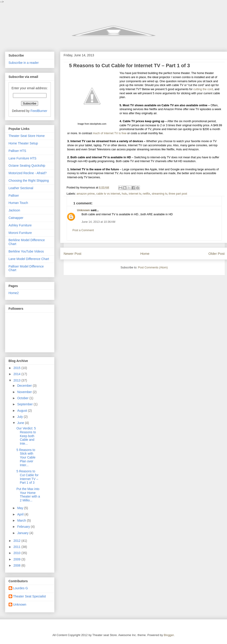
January (23, 533)
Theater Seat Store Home (27, 136)
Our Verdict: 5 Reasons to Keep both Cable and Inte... (26, 436)
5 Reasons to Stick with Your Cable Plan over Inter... (26, 457)
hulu (124, 194)
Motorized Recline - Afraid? (28, 173)
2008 (17, 565)
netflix (146, 194)
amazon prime (86, 194)
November (25, 392)
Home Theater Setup (23, 143)
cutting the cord (203, 89)
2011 (17, 547)
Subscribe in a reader (24, 63)
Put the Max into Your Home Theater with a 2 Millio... (28, 495)
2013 (17, 380)
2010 (17, 553)
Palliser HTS (17, 151)
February (24, 527)
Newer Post (73, 254)
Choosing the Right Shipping (29, 181)
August (23, 411)
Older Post (216, 254)
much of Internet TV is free (110, 133)
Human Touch (18, 203)
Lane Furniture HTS (23, 158)
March (22, 520)
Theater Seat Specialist (30, 596)
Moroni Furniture (20, 233)
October (23, 398)
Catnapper (16, 218)
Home (145, 254)
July (21, 417)
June (21, 423)
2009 (17, 559)
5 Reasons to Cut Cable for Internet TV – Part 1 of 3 (27, 477)
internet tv (135, 194)
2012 (17, 541)
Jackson (14, 210)
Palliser (14, 196)
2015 (17, 368)
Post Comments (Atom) (153, 268)
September (25, 404)
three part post (178, 194)
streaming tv (159, 194)
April (21, 514)
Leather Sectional (21, 188)
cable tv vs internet (108, 194)
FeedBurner (39, 111)
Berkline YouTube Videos (26, 251)
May (21, 508)
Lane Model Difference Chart (29, 259)
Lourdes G (21, 588)
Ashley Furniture (20, 225)
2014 (17, 374)
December (25, 386)
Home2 (14, 293)
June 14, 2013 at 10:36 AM (99, 222)
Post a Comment (83, 230)
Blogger (169, 635)
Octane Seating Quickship (27, 166)
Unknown (84, 210)
